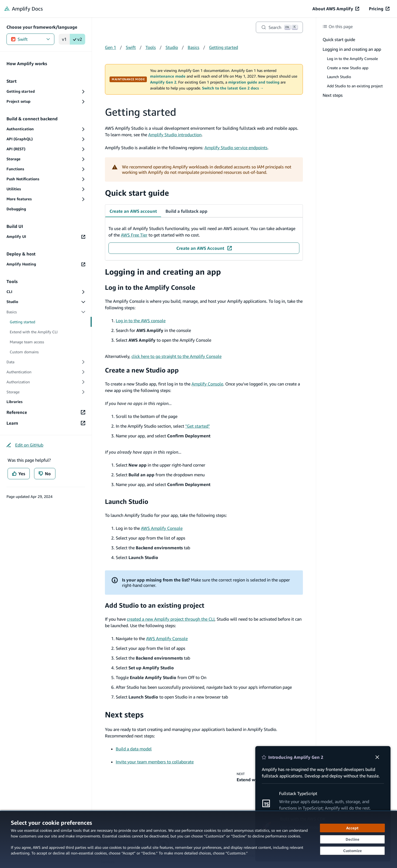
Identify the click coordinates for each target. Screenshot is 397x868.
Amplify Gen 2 (163, 82)
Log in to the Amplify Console (150, 287)
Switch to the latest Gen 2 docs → (233, 88)
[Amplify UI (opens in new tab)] (46, 237)
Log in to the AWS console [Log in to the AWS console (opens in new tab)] (141, 321)
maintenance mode (168, 76)
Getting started (224, 47)
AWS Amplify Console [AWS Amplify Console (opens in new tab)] (162, 528)
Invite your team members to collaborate (155, 762)
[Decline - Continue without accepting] (352, 839)
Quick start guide (137, 193)
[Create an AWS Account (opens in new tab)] (204, 248)
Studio (172, 47)
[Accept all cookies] (352, 828)
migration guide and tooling (254, 82)
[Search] (279, 27)
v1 (64, 39)
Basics (193, 47)
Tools (151, 47)
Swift (30, 39)
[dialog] (199, 839)
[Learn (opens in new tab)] (46, 423)
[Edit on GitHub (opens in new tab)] (25, 445)
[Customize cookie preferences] (352, 851)
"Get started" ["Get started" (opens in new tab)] (198, 426)
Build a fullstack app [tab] (186, 211)
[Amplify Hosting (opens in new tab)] (46, 264)
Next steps (124, 715)
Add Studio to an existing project (155, 605)
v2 (77, 39)
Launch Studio (127, 501)
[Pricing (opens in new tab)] (379, 9)
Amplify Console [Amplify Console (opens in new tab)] (207, 384)
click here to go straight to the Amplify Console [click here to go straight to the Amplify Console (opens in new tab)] (176, 356)
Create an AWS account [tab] (133, 211)
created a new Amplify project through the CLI (171, 619)
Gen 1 (110, 47)
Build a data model (134, 749)
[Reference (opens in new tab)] (46, 412)
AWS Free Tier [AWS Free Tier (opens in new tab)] (134, 235)
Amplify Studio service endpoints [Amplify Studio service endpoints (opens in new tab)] (236, 148)
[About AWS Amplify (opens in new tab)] (336, 9)
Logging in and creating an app (163, 272)
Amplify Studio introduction (175, 135)
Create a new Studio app (142, 370)
